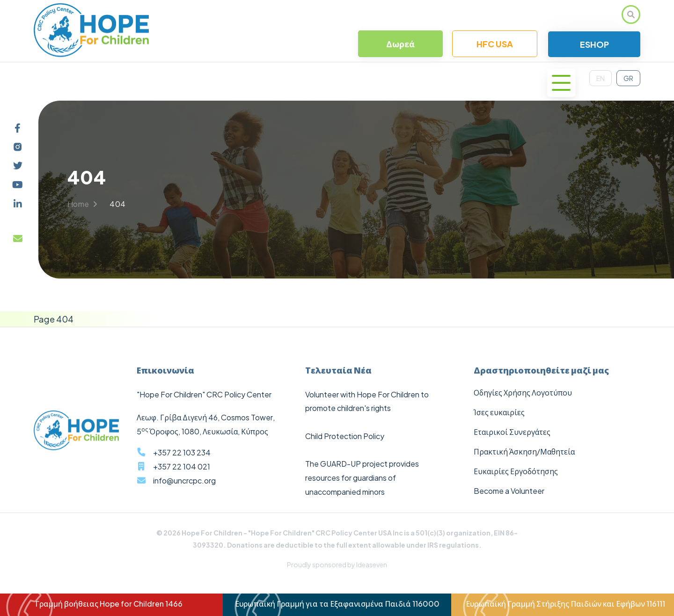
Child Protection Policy (345, 436)
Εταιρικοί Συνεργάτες (512, 432)
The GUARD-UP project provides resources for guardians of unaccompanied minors (362, 477)
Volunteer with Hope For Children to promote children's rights (367, 401)
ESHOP (594, 44)
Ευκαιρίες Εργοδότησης (516, 471)
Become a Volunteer (509, 491)
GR (628, 78)
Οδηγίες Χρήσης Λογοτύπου (523, 392)
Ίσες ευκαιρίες (499, 412)
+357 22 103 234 (182, 452)
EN (601, 78)
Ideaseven (372, 565)
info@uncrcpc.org (184, 480)
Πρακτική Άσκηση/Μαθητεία (524, 451)
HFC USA (495, 44)
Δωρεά (400, 44)
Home (82, 204)
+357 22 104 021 (182, 466)
